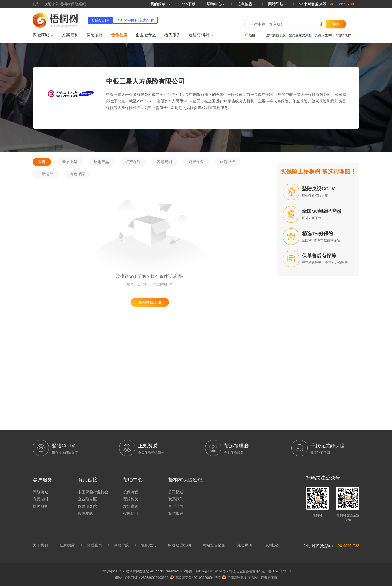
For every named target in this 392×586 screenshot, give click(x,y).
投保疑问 (131, 513)
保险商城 (43, 35)
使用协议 (272, 545)
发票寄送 (131, 506)
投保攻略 (85, 513)
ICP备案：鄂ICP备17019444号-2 (205, 571)
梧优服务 (172, 35)
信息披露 (247, 4)
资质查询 (94, 545)
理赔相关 (131, 499)
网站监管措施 (214, 545)
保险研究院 (87, 506)
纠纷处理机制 (179, 545)
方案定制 (70, 35)
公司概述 (176, 492)
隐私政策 (148, 545)
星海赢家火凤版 (300, 35)
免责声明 (245, 545)
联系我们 (176, 499)
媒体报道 (176, 513)
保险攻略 (95, 35)
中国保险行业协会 (93, 492)
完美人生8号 (324, 35)
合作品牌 (119, 35)
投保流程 (131, 492)
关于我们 (40, 545)
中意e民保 (344, 35)
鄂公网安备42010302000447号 (195, 578)
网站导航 (121, 545)
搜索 (336, 24)
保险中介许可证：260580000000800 (142, 578)
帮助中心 (216, 4)
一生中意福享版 (274, 35)
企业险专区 (146, 35)
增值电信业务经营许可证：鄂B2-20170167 (260, 571)
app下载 (188, 4)
